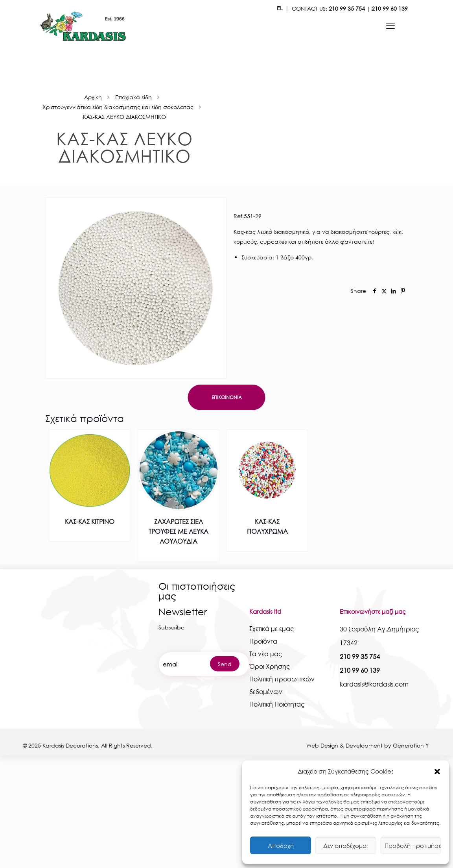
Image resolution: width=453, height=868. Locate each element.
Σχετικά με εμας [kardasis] (272, 628)
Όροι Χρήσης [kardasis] (270, 666)
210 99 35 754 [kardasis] (360, 656)
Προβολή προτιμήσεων (413, 846)
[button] (437, 772)
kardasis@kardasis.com (374, 684)
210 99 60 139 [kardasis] (360, 670)
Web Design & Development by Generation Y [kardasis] (368, 745)
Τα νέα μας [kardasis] (266, 654)
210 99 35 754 (347, 8)
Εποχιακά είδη (134, 97)
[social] (375, 291)
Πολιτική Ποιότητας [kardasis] (277, 704)
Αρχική (93, 97)
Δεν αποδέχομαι (345, 846)
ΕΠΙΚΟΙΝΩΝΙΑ (227, 397)
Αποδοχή (281, 846)
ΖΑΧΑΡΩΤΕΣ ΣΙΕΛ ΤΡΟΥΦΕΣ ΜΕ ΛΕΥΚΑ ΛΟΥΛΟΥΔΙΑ (179, 531)
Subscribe (171, 627)
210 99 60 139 (390, 8)
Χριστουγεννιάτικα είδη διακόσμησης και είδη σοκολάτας (118, 107)
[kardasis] (390, 26)
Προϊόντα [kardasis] (263, 641)
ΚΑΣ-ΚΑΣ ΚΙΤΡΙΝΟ (90, 521)
